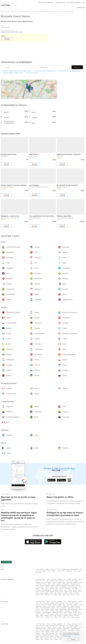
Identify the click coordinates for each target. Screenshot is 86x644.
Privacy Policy (67, 636)
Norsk (75, 571)
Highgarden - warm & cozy (10, 216)
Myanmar (77, 581)
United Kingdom (63, 587)
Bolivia (51, 593)
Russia (61, 592)
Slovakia (47, 592)
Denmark (38, 587)
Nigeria (78, 595)
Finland (52, 587)
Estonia (43, 587)
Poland (65, 590)
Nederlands (38, 572)
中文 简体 (52, 569)
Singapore (76, 582)
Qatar (64, 582)
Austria (37, 585)
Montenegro (38, 590)
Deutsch (54, 571)
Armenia (48, 579)
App (84, 2)
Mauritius (73, 595)
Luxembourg (67, 589)
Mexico (70, 592)
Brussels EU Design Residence (68, 185)
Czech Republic (71, 585)
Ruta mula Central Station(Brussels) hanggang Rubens (17, 71)
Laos (67, 581)
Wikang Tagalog (42, 571)
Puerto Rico (65, 593)
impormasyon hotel (60, 2)
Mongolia (38, 582)
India (41, 581)
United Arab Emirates (40, 579)
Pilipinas (55, 582)
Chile (55, 593)
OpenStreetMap (43, 98)
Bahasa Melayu (66, 569)
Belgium (53, 585)
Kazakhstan (62, 581)
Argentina (46, 593)
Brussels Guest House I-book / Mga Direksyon (17, 21)
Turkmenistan (39, 584)
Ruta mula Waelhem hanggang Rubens (13, 73)
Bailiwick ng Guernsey (73, 587)
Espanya (47, 587)
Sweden (37, 592)
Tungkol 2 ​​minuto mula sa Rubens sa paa (12, 32)
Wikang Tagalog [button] (81, 7)
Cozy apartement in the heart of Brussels (43, 216)
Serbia (80, 590)
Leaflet (37, 98)
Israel (37, 581)
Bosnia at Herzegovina (45, 585)
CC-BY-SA (55, 98)
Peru (51, 595)
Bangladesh (60, 579)
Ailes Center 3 (34, 154)
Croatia (42, 589)
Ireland (47, 589)
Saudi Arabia (69, 582)
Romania (75, 590)
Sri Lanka (71, 581)
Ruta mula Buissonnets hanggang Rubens (70, 71)
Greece (80, 587)
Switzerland (64, 585)
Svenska (79, 571)
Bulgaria (58, 585)
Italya (57, 589)
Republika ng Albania (76, 584)
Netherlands (55, 590)
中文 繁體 (46, 569)
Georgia (69, 579)
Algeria (64, 595)
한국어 (57, 569)
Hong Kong (74, 579)
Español (59, 571)
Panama (75, 592)
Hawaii (42, 593)
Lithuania (61, 589)
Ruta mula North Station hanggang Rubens (45, 71)
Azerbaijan (54, 579)
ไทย (60, 569)
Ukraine (57, 592)
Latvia (73, 589)
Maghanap (77, 67)
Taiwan (49, 584)
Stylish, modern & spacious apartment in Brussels (18, 185)
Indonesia (80, 579)
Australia (56, 595)
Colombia (60, 593)
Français (49, 571)
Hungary (38, 589)
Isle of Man (52, 589)
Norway (61, 590)
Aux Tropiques (34, 185)
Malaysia (49, 582)
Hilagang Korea (66, 584)
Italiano (63, 571)
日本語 (37, 569)
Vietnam (54, 584)
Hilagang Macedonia (47, 590)
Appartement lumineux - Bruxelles (69, 154)
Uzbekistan (59, 584)
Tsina (65, 579)
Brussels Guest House (15, 16)
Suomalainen (69, 571)
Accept (73, 639)
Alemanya (78, 585)
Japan (47, 581)
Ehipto (68, 595)
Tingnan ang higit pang (32, 73)
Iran (44, 581)
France (57, 587)
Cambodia (52, 581)
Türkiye (45, 584)
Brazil (42, 595)
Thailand (81, 582)
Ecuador (71, 593)
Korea (57, 581)
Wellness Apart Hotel (64, 216)
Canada (66, 592)
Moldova (77, 589)
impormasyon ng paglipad (74, 2)
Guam (60, 595)
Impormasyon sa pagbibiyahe (46, 2)
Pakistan (60, 582)
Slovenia (42, 592)
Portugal (70, 590)
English (42, 569)
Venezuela (47, 595)
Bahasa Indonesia (74, 569)
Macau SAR (44, 582)
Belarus (52, 592)
